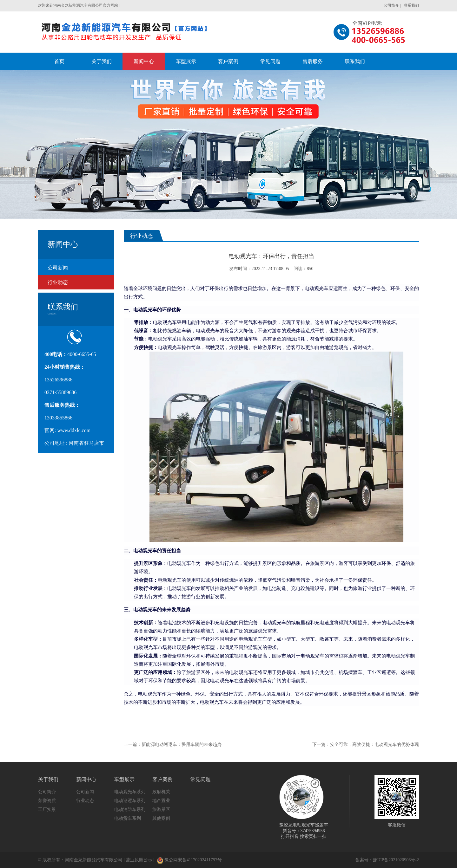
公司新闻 (58, 268)
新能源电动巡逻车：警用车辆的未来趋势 (182, 745)
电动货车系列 (128, 818)
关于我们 (48, 779)
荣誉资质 (47, 801)
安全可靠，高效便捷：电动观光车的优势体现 (374, 745)
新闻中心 (86, 779)
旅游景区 (161, 810)
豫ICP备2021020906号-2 (396, 860)
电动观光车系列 (130, 792)
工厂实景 (47, 810)
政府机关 (161, 792)
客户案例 (162, 779)
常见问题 (201, 779)
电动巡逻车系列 (130, 801)
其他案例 (161, 818)
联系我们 (411, 5)
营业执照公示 (139, 860)
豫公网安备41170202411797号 (189, 860)
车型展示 (124, 779)
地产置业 (161, 801)
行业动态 (58, 282)
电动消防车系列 (130, 810)
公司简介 (391, 5)
